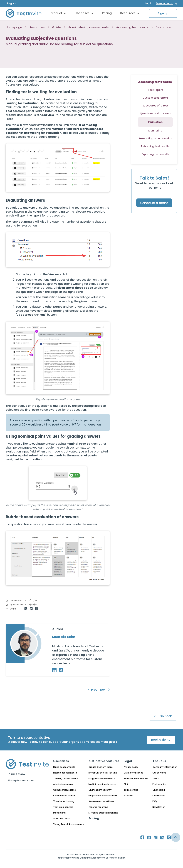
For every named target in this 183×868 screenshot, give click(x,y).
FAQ (155, 801)
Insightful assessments (102, 778)
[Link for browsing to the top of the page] (176, 837)
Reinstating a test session (155, 138)
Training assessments (66, 778)
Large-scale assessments (103, 796)
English (12, 3)
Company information (165, 767)
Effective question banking (103, 813)
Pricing (107, 13)
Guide (56, 27)
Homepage (14, 27)
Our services (159, 773)
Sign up (163, 13)
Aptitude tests (61, 818)
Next (105, 690)
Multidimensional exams (102, 784)
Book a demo (164, 3)
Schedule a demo (154, 203)
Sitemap (128, 796)
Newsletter (159, 807)
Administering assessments (88, 27)
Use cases (84, 13)
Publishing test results (155, 146)
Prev (93, 690)
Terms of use (131, 790)
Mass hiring (59, 813)
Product (58, 13)
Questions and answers (155, 113)
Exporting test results (155, 154)
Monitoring (155, 131)
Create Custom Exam (101, 767)
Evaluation (163, 27)
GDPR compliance (133, 773)
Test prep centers (63, 807)
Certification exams (64, 796)
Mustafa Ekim (64, 637)
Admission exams (63, 784)
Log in (149, 3)
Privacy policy (131, 767)
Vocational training (64, 801)
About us (159, 761)
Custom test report (155, 98)
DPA (126, 784)
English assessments (65, 773)
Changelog (159, 790)
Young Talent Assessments (69, 824)
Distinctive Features (104, 761)
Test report (155, 90)
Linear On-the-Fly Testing (103, 773)
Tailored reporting (98, 807)
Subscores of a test (155, 106)
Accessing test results (132, 27)
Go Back (163, 716)
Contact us (159, 796)
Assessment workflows (101, 801)
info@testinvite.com (21, 780)
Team (156, 778)
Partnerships (159, 784)
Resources (130, 13)
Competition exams (65, 790)
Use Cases (61, 761)
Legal (128, 761)
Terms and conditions (136, 778)
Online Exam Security (100, 790)
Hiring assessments (64, 767)
